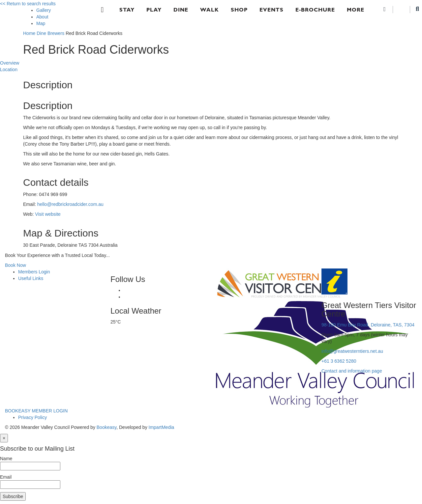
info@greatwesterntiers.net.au (352, 351)
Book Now (15, 265)
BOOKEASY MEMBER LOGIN (36, 411)
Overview (10, 63)
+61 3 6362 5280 (339, 361)
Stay (127, 10)
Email (6, 477)
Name (6, 459)
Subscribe (13, 496)
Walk (210, 10)
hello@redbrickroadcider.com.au (70, 204)
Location (9, 70)
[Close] (4, 438)
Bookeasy (106, 427)
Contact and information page (352, 371)
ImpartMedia (162, 427)
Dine (181, 10)
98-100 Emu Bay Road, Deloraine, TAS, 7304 (368, 325)
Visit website (48, 214)
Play (154, 10)
